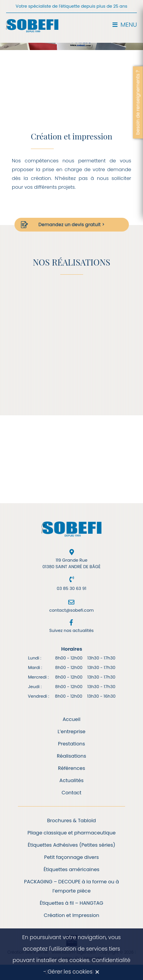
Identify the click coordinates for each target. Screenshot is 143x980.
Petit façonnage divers (71, 857)
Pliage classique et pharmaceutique (71, 833)
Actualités (71, 780)
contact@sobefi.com (71, 610)
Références (71, 768)
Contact (72, 793)
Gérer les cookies (70, 972)
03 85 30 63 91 (72, 588)
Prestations (71, 744)
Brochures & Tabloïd (72, 820)
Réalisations (71, 756)
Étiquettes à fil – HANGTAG (71, 903)
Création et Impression (71, 915)
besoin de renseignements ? (138, 102)
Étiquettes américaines (71, 869)
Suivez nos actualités (71, 630)
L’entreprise (71, 731)
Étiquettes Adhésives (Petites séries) (72, 845)
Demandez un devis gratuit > (71, 224)
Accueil (71, 719)
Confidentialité (111, 960)
